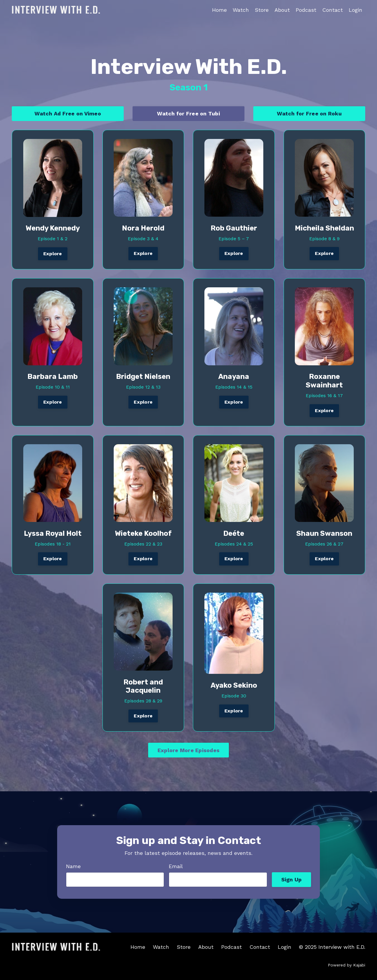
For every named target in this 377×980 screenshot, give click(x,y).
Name (73, 866)
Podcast (306, 10)
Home (219, 10)
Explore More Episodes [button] (188, 750)
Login (355, 10)
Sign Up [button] (292, 879)
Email (176, 866)
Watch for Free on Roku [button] (309, 113)
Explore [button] (53, 254)
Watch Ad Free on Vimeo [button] (68, 113)
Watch (241, 10)
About (282, 10)
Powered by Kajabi (347, 965)
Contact (333, 10)
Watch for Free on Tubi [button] (188, 113)
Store (262, 10)
